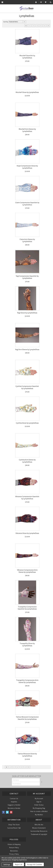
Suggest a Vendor (14, 805)
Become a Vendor (14, 808)
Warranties (14, 851)
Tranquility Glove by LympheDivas (27, 644)
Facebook (3, 812)
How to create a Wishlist (39, 811)
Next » (48, 26)
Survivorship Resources (39, 831)
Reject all (19, 864)
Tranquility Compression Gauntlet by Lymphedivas (27, 608)
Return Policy (14, 848)
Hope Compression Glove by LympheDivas (27, 167)
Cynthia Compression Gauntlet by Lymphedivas (27, 387)
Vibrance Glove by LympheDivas (27, 533)
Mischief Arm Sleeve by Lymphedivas (27, 130)
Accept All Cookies (35, 864)
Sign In (39, 802)
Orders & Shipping (14, 844)
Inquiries (14, 802)
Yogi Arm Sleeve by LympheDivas (27, 349)
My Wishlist (39, 815)
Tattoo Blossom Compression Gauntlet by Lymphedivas (27, 718)
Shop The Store (14, 825)
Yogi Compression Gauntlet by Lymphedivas (27, 277)
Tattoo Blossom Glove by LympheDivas (27, 755)
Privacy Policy (14, 854)
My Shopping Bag (39, 808)
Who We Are (39, 825)
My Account (39, 799)
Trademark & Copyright (39, 834)
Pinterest (11, 812)
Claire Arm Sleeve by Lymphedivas (27, 240)
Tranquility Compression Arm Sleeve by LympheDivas (27, 681)
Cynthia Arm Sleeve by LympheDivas (27, 461)
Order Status (39, 805)
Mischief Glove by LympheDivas (27, 92)
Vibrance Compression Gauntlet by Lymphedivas (27, 498)
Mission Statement (39, 828)
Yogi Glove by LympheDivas (27, 313)
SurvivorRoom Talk (14, 828)
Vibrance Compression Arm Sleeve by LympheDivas (27, 571)
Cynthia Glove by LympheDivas (27, 423)
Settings (7, 864)
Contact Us (14, 799)
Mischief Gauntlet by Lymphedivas (27, 57)
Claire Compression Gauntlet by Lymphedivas (27, 204)
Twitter (7, 812)
